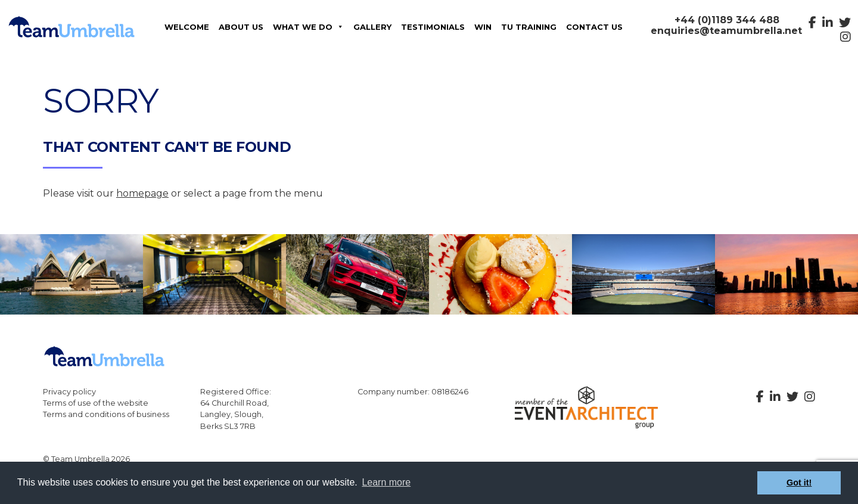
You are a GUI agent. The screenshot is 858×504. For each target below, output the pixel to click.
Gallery (372, 27)
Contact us (594, 27)
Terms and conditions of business (106, 414)
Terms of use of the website (96, 403)
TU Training (529, 27)
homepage (142, 193)
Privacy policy (69, 392)
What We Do (308, 27)
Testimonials (433, 27)
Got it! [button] (799, 483)
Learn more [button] (386, 482)
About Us (241, 27)
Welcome (187, 27)
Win (483, 27)
